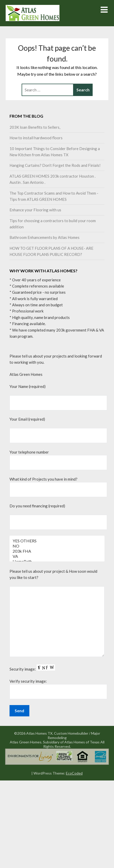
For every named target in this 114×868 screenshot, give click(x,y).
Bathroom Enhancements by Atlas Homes (45, 237)
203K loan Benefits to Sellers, (35, 127)
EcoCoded (74, 773)
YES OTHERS (57, 541)
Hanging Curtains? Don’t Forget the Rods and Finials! (55, 165)
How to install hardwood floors (36, 138)
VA (57, 556)
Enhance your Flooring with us (35, 210)
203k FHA (57, 551)
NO (57, 546)
